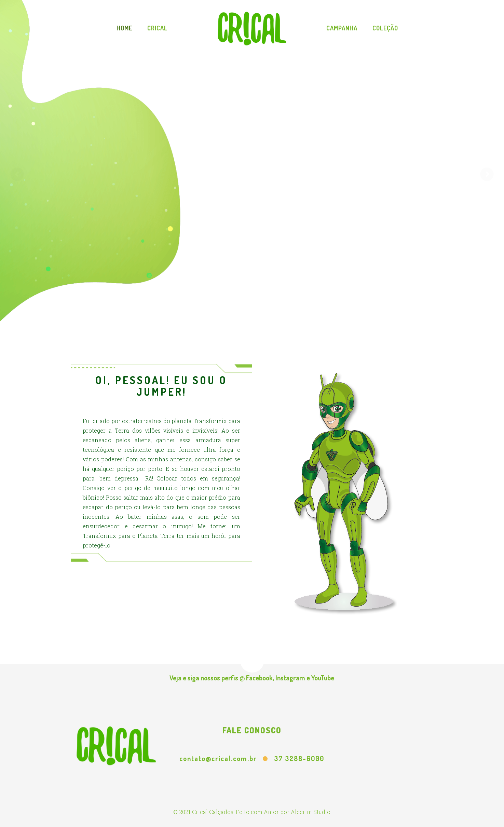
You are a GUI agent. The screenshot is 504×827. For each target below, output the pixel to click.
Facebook (259, 678)
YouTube (323, 678)
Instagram (290, 678)
